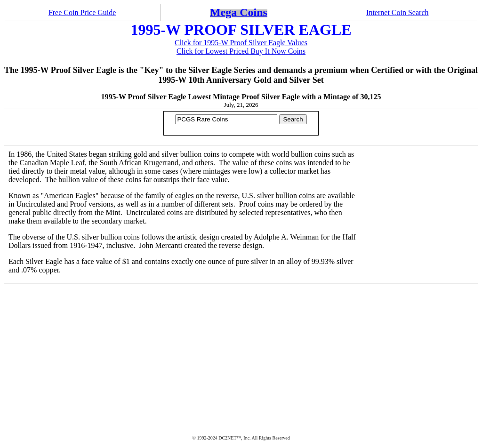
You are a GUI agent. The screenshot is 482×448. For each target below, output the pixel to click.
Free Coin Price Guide (82, 12)
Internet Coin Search (397, 12)
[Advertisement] (241, 354)
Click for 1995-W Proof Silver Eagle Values (241, 43)
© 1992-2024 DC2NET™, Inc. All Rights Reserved (241, 438)
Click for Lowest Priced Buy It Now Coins (241, 51)
